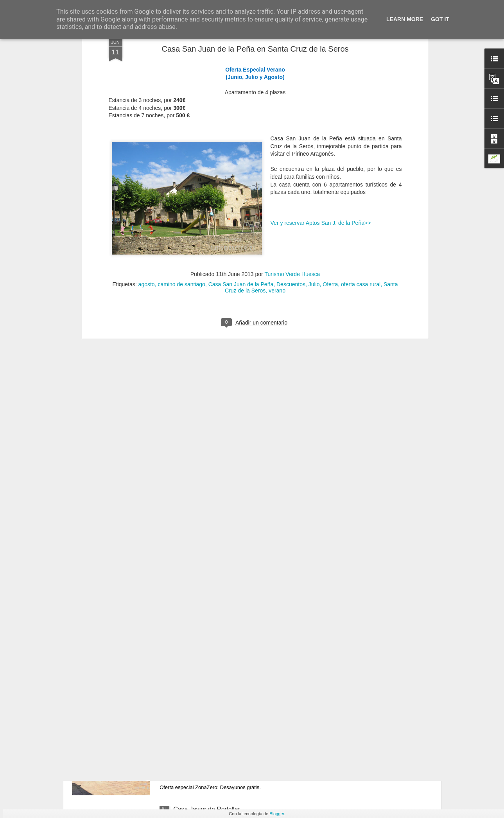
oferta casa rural (361, 153)
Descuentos (291, 153)
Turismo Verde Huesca (292, 143)
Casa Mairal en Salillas (205, 632)
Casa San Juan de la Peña (241, 153)
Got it (440, 19)
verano (277, 160)
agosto (147, 153)
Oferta (330, 153)
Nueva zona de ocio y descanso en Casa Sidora (240, 720)
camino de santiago (181, 153)
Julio (314, 153)
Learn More (405, 19)
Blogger (277, 814)
